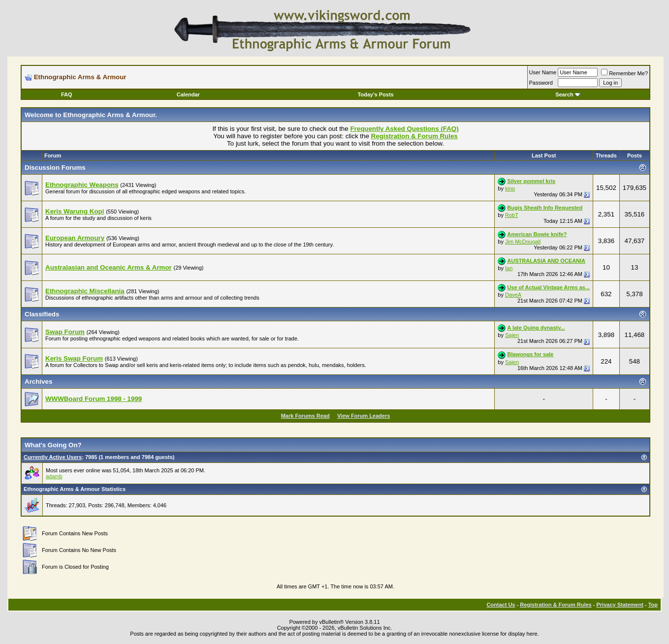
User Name (543, 72)
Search (568, 94)
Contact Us (501, 605)
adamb (54, 476)
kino (510, 188)
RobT (512, 215)
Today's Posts (375, 94)
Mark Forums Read (305, 416)
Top (653, 605)
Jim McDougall (523, 242)
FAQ (67, 94)
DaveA (513, 295)
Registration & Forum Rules (556, 605)
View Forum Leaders (364, 416)
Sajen (512, 335)
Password (541, 83)
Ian (509, 268)
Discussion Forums (55, 168)
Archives (38, 382)
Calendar (188, 94)
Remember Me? (624, 73)
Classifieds (42, 314)
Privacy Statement (620, 605)
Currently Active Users (53, 457)
